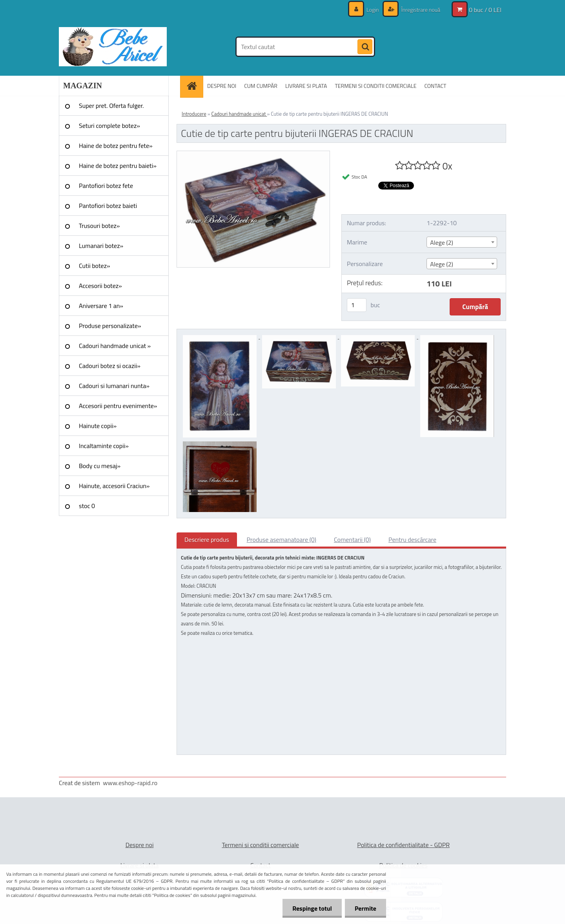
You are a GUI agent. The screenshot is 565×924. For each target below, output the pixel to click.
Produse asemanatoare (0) (282, 539)
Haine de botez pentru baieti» (118, 166)
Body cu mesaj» (100, 466)
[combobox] (462, 242)
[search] (365, 47)
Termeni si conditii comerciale (260, 845)
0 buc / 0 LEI (485, 10)
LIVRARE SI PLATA (306, 86)
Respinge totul (312, 908)
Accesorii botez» (100, 286)
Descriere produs (207, 539)
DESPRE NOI (222, 86)
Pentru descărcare (412, 539)
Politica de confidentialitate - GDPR (403, 845)
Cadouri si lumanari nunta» (114, 386)
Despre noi (140, 845)
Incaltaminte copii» (104, 446)
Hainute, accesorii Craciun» (114, 486)
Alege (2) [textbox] (442, 242)
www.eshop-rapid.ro (130, 783)
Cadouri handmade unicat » (115, 346)
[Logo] (113, 47)
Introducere (194, 114)
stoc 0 (87, 506)
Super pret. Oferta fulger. (111, 106)
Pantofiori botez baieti (108, 206)
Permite (365, 908)
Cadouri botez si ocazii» (110, 366)
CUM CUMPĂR (261, 86)
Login (373, 10)
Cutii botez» (95, 266)
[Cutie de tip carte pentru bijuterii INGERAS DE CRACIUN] (253, 154)
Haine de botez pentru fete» (116, 146)
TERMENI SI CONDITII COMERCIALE (375, 86)
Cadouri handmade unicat (239, 114)
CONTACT (435, 86)
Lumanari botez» (101, 246)
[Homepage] (194, 86)
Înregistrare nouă (420, 10)
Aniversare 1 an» (101, 306)
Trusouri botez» (99, 226)
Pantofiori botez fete (106, 186)
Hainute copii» (98, 426)
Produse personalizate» (110, 326)
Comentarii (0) (352, 539)
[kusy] (357, 305)
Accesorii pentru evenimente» (118, 406)
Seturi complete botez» (109, 126)
